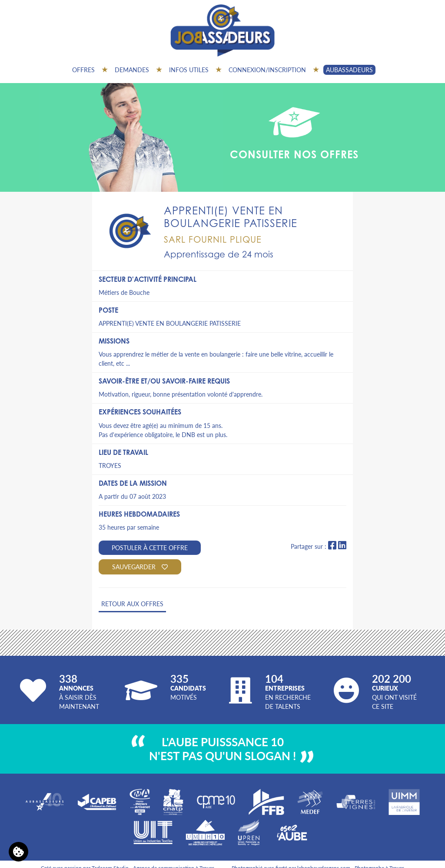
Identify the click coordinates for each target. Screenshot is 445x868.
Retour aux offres (132, 604)
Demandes (132, 70)
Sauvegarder (140, 567)
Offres (83, 70)
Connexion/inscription (267, 70)
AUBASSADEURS (349, 70)
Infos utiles (189, 70)
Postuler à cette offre (150, 548)
